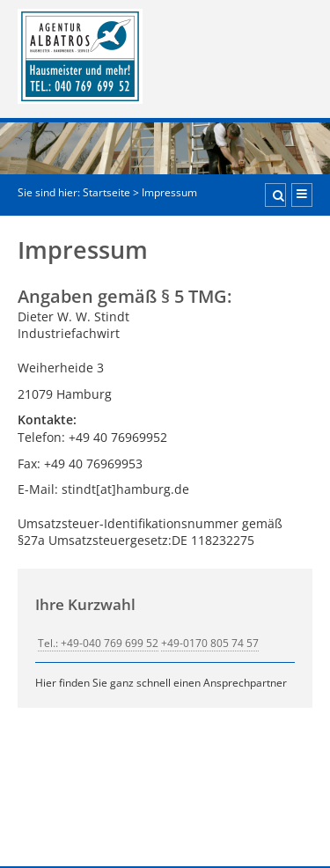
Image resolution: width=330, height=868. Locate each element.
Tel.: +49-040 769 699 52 (98, 643)
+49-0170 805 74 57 (210, 643)
